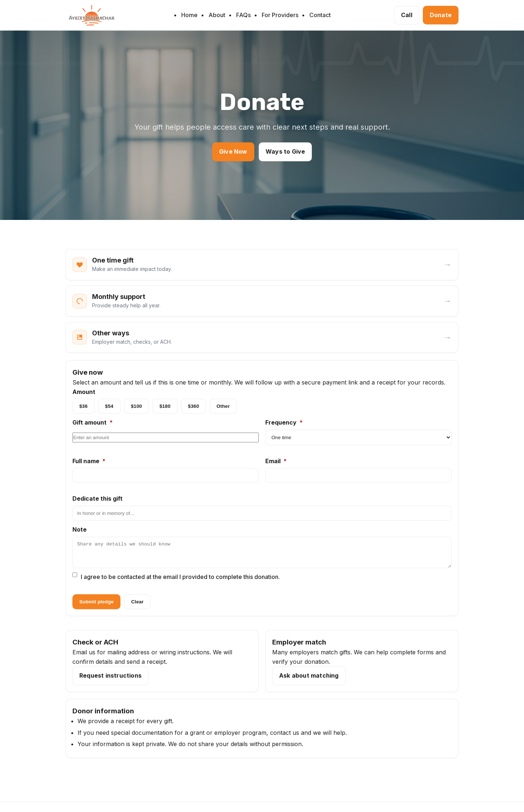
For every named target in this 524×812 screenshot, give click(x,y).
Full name (89, 461)
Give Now (233, 151)
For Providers (280, 15)
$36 (84, 407)
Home (189, 15)
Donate (441, 15)
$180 (165, 407)
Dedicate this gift (98, 499)
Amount (84, 392)
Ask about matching (309, 681)
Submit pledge (96, 607)
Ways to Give (285, 151)
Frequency (284, 423)
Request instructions (110, 681)
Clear (137, 607)
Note (80, 530)
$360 (194, 407)
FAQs (243, 15)
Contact (320, 15)
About (217, 15)
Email (276, 461)
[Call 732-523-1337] (407, 15)
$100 (136, 407)
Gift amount (93, 423)
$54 (109, 407)
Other (223, 407)
